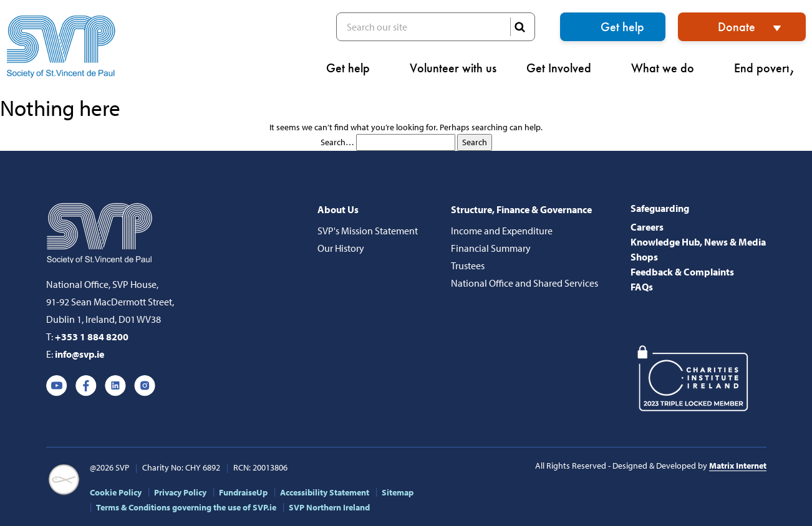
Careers (647, 227)
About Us (338, 209)
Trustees (468, 265)
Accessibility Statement (325, 492)
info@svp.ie (80, 354)
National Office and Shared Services (524, 283)
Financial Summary (491, 248)
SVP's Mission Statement (368, 231)
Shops (644, 257)
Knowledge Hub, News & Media (698, 242)
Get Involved (564, 68)
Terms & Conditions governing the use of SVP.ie (186, 507)
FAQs (642, 287)
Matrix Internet (738, 466)
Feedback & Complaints (682, 272)
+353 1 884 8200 (92, 337)
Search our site (436, 27)
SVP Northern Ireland (329, 507)
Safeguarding (660, 208)
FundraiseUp (243, 492)
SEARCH (520, 27)
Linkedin (115, 386)
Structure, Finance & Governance (521, 209)
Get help (622, 27)
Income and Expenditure (502, 231)
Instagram (145, 386)
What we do (668, 68)
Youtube (57, 386)
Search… (337, 142)
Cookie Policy (116, 492)
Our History (341, 248)
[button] (799, 60)
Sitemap (398, 492)
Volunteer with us (453, 68)
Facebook (86, 386)
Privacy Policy (180, 492)
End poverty (770, 68)
